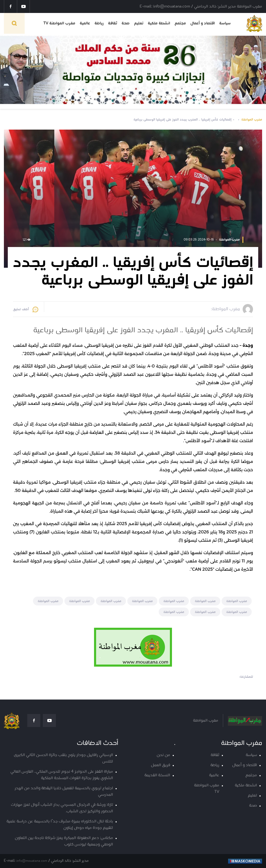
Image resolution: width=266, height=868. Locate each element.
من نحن (163, 755)
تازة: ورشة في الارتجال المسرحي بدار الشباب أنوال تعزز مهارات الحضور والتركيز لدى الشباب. (62, 808)
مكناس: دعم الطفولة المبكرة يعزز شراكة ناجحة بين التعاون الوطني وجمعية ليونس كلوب (64, 841)
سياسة (225, 23)
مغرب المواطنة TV (59, 23)
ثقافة (113, 23)
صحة (126, 23)
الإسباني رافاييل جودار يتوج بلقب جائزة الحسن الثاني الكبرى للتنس (63, 758)
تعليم (139, 23)
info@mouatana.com (32, 861)
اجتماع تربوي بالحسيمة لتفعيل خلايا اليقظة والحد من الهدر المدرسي (64, 792)
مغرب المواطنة (252, 120)
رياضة (99, 23)
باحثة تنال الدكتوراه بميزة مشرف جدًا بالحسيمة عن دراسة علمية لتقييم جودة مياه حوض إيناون (60, 825)
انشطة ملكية (159, 23)
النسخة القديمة (157, 775)
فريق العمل (161, 765)
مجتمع (180, 23)
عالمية (85, 23)
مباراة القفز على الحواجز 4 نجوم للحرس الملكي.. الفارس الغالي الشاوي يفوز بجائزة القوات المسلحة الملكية (62, 775)
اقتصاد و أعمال (203, 23)
